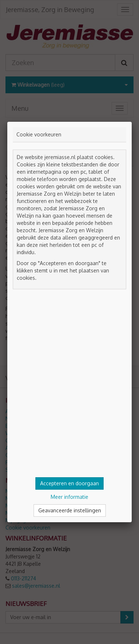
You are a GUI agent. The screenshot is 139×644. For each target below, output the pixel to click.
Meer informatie (69, 497)
